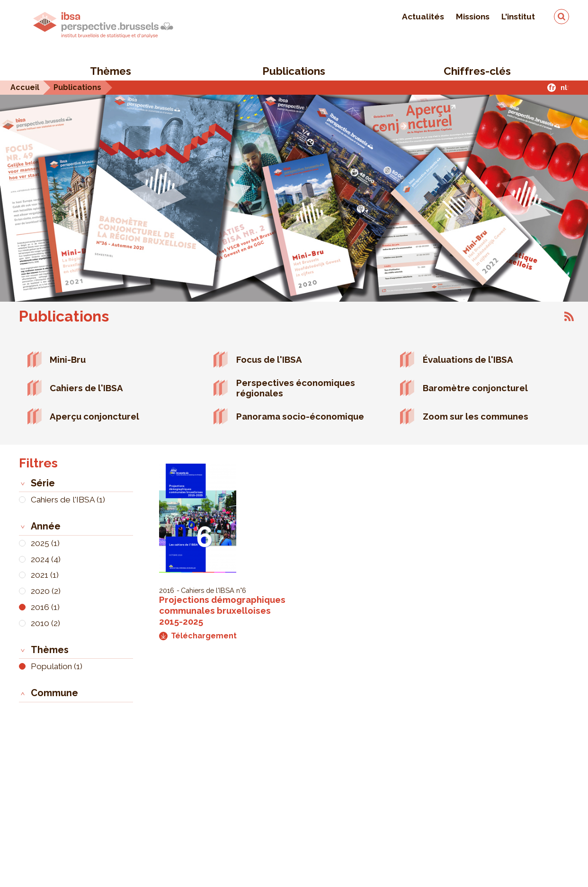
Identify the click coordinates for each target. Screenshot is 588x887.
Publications (294, 71)
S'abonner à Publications (569, 316)
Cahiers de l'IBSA (86, 388)
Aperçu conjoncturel (94, 416)
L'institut (518, 17)
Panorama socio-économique (300, 416)
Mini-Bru (68, 359)
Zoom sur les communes (476, 416)
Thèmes (111, 71)
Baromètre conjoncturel (475, 388)
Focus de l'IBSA (269, 359)
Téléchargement (198, 636)
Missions (473, 17)
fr (552, 87)
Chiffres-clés (477, 71)
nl (564, 87)
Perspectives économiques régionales (296, 388)
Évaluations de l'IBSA (468, 359)
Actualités (423, 17)
